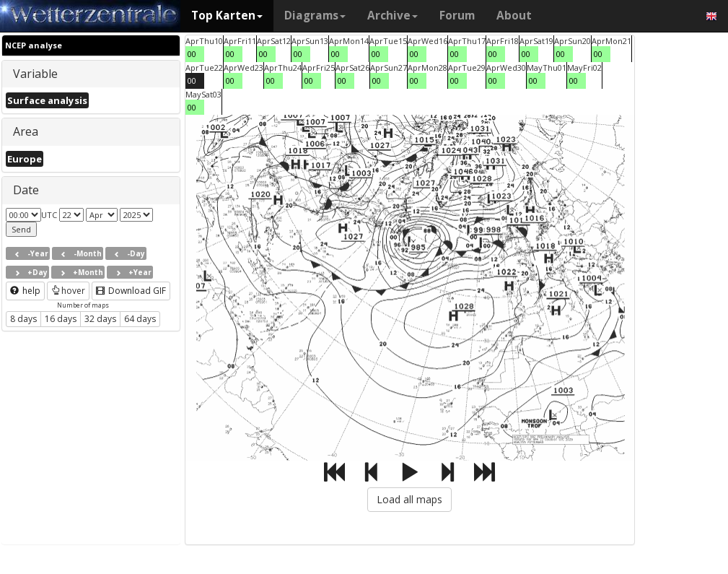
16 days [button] (61, 319)
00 (192, 54)
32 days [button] (100, 319)
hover (68, 291)
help (25, 291)
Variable (35, 74)
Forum (457, 16)
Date (26, 190)
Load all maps (409, 499)
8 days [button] (23, 319)
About (514, 16)
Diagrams (315, 16)
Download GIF (131, 291)
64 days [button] (140, 319)
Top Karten (227, 16)
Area (26, 131)
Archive (392, 16)
